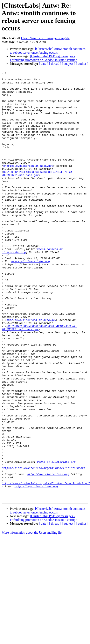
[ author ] (82, 64)
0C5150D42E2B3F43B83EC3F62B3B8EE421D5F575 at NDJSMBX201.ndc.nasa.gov (38, 194)
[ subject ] (69, 64)
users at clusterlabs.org (31, 299)
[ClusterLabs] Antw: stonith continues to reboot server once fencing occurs (48, 51)
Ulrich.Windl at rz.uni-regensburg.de (45, 38)
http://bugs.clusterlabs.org (36, 570)
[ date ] (44, 64)
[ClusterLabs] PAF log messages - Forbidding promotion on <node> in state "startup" (43, 58)
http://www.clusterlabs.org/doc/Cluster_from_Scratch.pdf (46, 566)
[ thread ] (55, 64)
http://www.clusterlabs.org (48, 555)
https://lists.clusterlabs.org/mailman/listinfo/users (43, 547)
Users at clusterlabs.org (56, 540)
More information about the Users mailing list (32, 618)
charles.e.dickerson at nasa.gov (28, 185)
